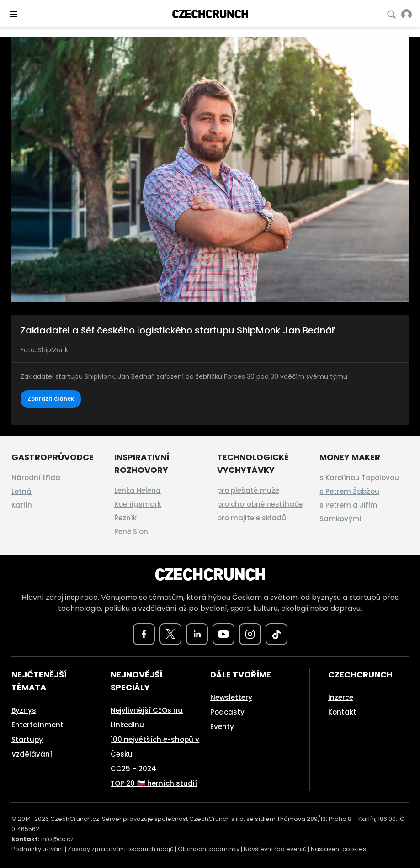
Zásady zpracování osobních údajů (121, 849)
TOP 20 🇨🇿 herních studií (154, 783)
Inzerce (341, 697)
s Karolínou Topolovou (359, 478)
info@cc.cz (57, 839)
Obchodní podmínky (209, 849)
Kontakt (342, 712)
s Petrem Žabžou (349, 491)
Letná (21, 491)
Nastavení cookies (338, 849)
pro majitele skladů (252, 518)
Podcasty (227, 712)
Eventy (222, 727)
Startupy (27, 739)
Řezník (125, 518)
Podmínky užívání (37, 849)
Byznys (24, 710)
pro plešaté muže (248, 490)
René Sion (131, 532)
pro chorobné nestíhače (260, 504)
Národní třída (36, 478)
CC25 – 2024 (133, 769)
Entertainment (37, 725)
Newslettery (231, 697)
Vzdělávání (32, 754)
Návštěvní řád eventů (275, 849)
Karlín (22, 505)
